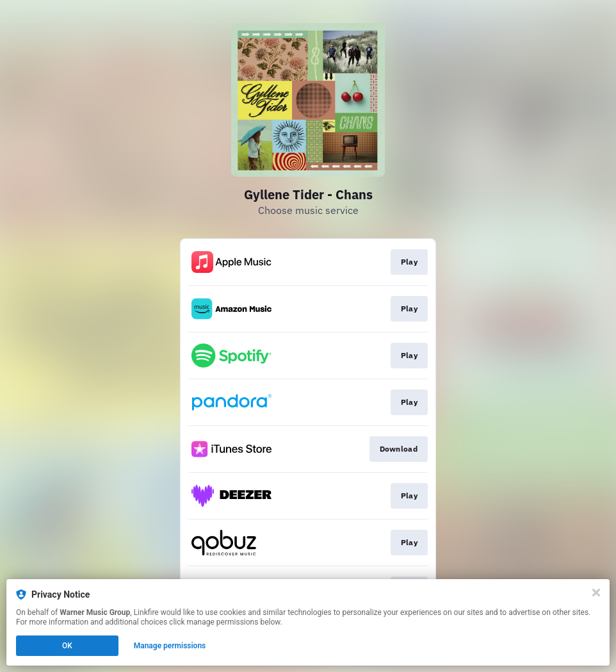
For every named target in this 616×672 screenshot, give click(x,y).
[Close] (596, 593)
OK (67, 646)
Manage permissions (170, 646)
